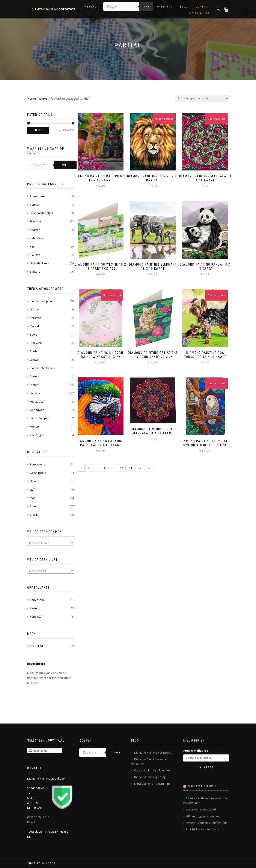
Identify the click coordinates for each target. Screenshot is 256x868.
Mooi (33, 498)
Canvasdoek (38, 600)
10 (121, 467)
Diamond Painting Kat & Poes (153, 752)
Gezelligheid (38, 473)
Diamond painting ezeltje (150, 777)
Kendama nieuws (202, 786)
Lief (32, 489)
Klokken (35, 255)
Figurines (36, 221)
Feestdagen (38, 401)
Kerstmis (35, 318)
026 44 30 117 (199, 13)
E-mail (31, 822)
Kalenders (37, 238)
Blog (184, 7)
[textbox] (51, 543)
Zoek (146, 7)
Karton (34, 608)
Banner (35, 205)
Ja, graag (206, 767)
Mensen (35, 427)
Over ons (165, 7)
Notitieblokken (39, 263)
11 (131, 467)
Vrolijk (34, 515)
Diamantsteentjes (41, 213)
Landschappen (40, 418)
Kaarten (35, 230)
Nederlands (38, 751)
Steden (35, 351)
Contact (203, 7)
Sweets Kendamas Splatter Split (206, 823)
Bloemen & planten (42, 368)
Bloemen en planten (43, 301)
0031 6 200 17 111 (38, 817)
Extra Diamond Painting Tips (152, 784)
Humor (34, 481)
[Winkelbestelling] (202, 98)
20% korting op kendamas (203, 816)
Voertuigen (37, 435)
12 (140, 467)
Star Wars (36, 343)
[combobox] (51, 543)
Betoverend (38, 464)
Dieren (34, 385)
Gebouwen (37, 410)
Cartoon (35, 376)
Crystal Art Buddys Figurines (152, 770)
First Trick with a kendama (202, 829)
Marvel (34, 326)
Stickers (35, 272)
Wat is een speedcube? (201, 809)
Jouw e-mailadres (196, 751)
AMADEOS (48, 863)
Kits (32, 246)
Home (32, 98)
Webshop (92, 7)
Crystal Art (36, 646)
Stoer (33, 506)
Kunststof (36, 617)
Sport (33, 334)
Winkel (43, 98)
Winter (34, 360)
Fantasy (35, 393)
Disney (34, 309)
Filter (38, 130)
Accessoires (38, 196)
